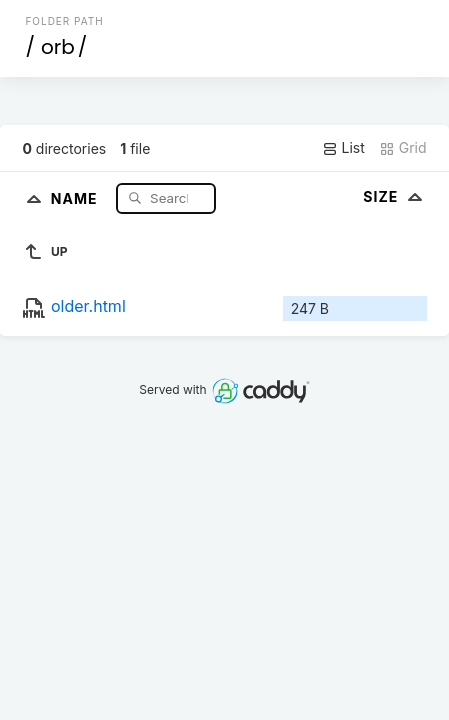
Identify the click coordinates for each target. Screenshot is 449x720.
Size (394, 196)
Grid (403, 148)
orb (58, 47)
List (343, 148)
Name (76, 197)
